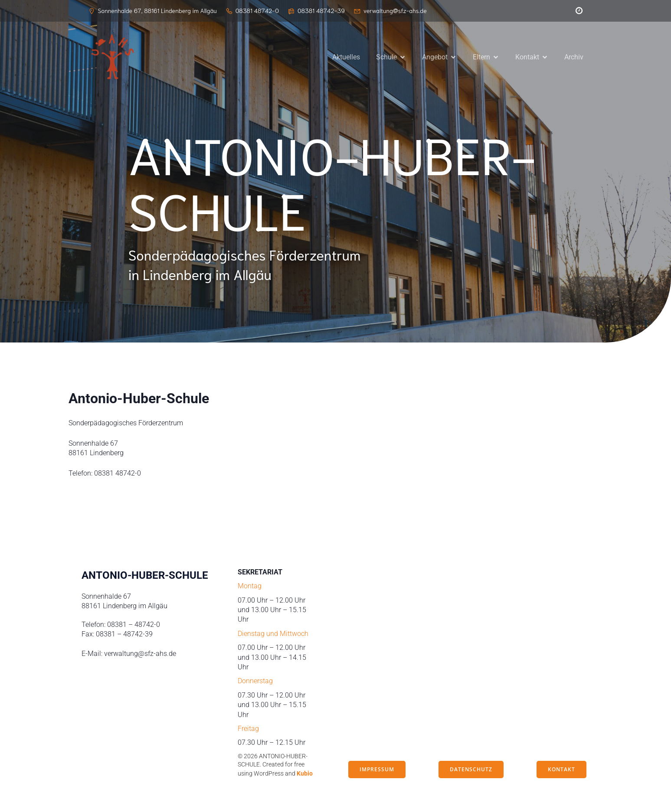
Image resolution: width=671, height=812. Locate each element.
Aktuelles (346, 57)
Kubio (305, 775)
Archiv (574, 57)
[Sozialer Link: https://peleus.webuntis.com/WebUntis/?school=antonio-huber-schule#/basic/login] (577, 11)
